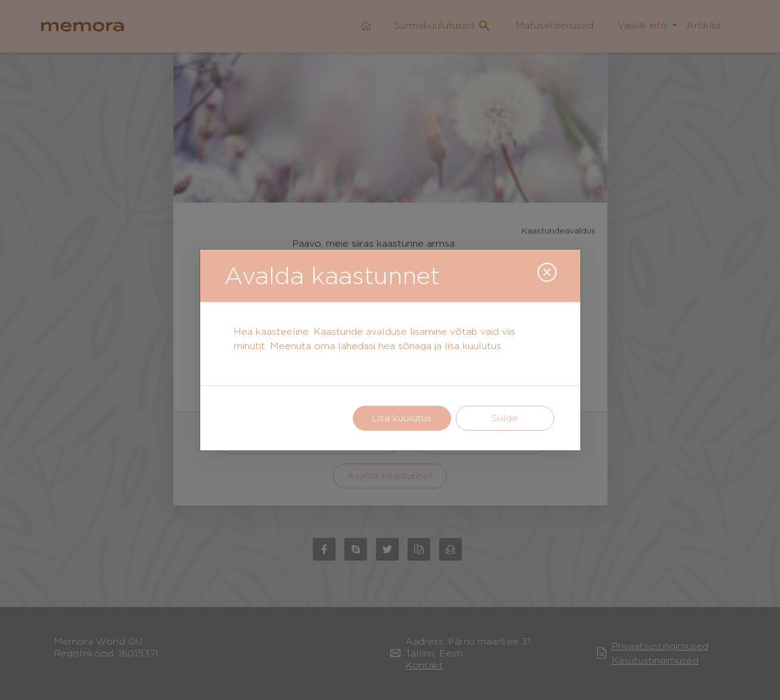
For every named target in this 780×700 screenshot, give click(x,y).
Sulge (505, 418)
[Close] (547, 272)
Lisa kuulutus (402, 418)
